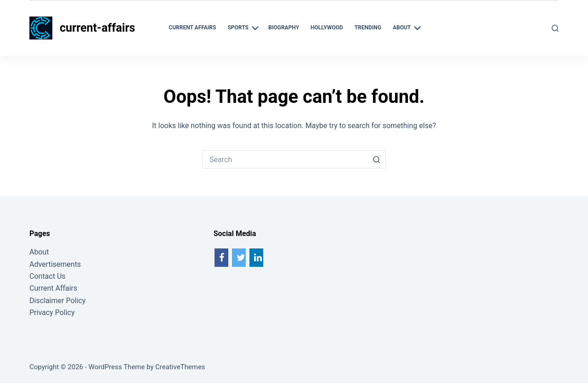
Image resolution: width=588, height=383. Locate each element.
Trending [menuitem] (368, 28)
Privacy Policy (52, 313)
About (39, 252)
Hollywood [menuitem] (327, 28)
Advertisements (55, 264)
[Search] (555, 28)
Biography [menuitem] (284, 28)
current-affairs (97, 28)
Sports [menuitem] (244, 28)
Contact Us (48, 276)
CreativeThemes (180, 367)
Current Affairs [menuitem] (192, 28)
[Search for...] (285, 159)
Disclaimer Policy (57, 301)
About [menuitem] (408, 28)
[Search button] (377, 159)
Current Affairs (53, 288)
